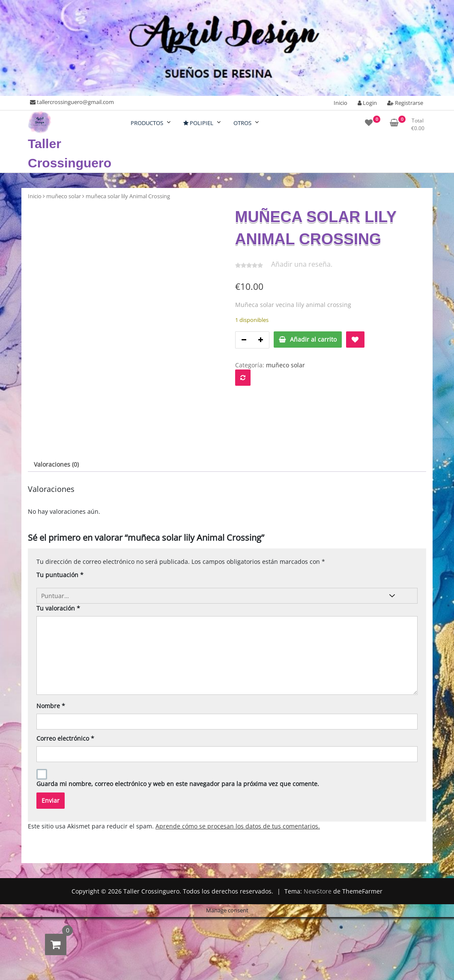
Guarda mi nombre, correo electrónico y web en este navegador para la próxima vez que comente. (178, 932)
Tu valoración (58, 757)
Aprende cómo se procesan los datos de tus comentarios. (238, 975)
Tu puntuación (60, 723)
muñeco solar (64, 196)
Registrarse (405, 103)
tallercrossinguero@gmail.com (72, 102)
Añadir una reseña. (302, 264)
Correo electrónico (65, 887)
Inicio (340, 103)
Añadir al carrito (313, 339)
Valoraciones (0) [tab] (56, 613)
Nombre (51, 854)
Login (367, 103)
